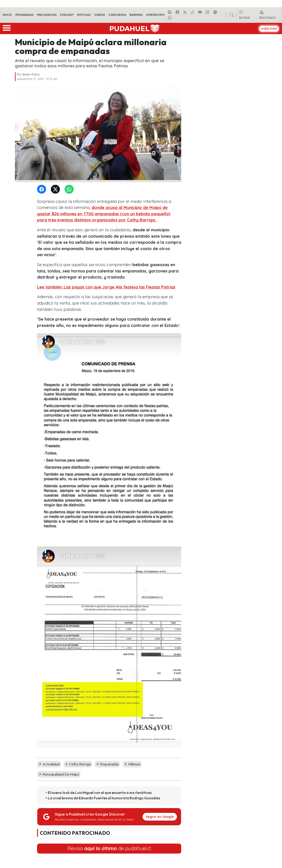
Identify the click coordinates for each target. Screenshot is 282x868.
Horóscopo (155, 15)
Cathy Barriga (78, 764)
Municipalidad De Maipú (59, 774)
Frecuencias (47, 15)
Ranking (136, 15)
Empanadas (107, 764)
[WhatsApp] (70, 189)
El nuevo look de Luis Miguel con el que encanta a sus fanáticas (100, 793)
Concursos (117, 15)
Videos (100, 15)
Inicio (7, 15)
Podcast (67, 15)
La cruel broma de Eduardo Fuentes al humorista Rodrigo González (104, 798)
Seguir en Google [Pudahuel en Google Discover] (160, 817)
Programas (24, 15)
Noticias (84, 15)
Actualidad (49, 764)
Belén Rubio (31, 74)
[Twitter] (56, 189)
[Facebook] (42, 189)
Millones (132, 764)
